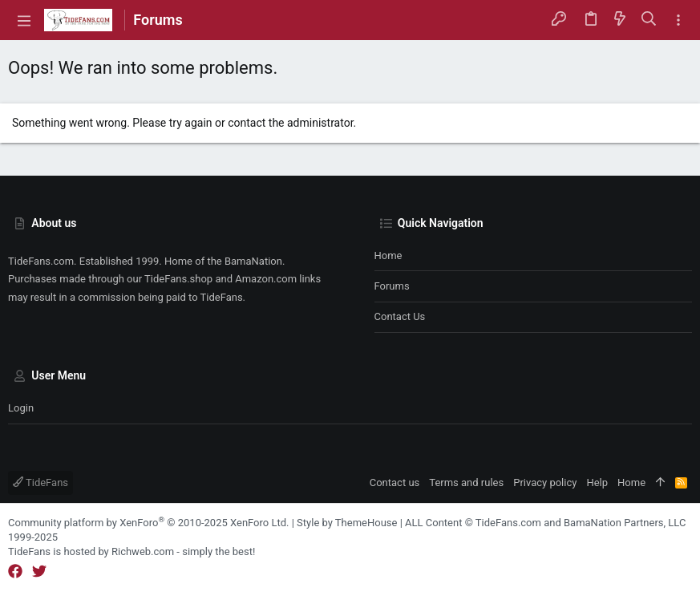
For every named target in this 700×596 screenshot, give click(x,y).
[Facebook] (15, 572)
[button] (24, 20)
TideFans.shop (178, 279)
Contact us (400, 316)
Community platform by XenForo (148, 523)
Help (597, 482)
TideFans (40, 482)
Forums (392, 286)
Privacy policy (545, 482)
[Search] (649, 20)
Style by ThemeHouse (347, 523)
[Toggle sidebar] (678, 20)
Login (21, 408)
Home (388, 255)
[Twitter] (39, 572)
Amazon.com (266, 279)
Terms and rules (466, 482)
